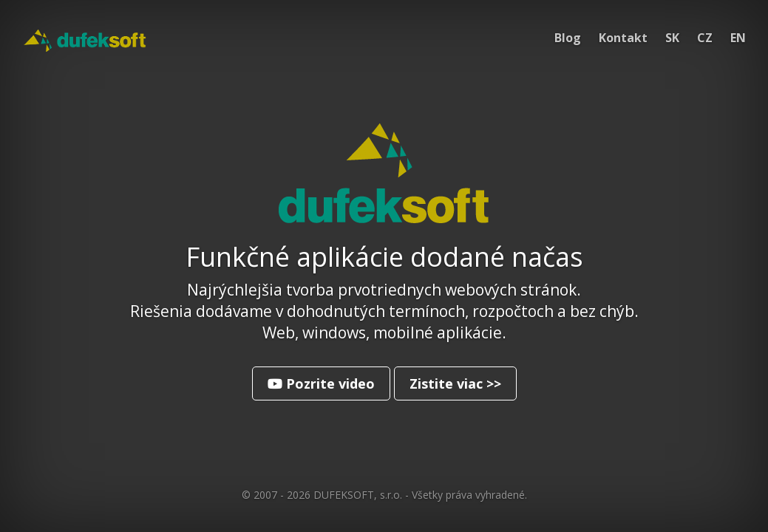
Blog (568, 38)
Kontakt (623, 38)
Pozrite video (321, 383)
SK (672, 38)
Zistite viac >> (455, 383)
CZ (705, 38)
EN (738, 38)
